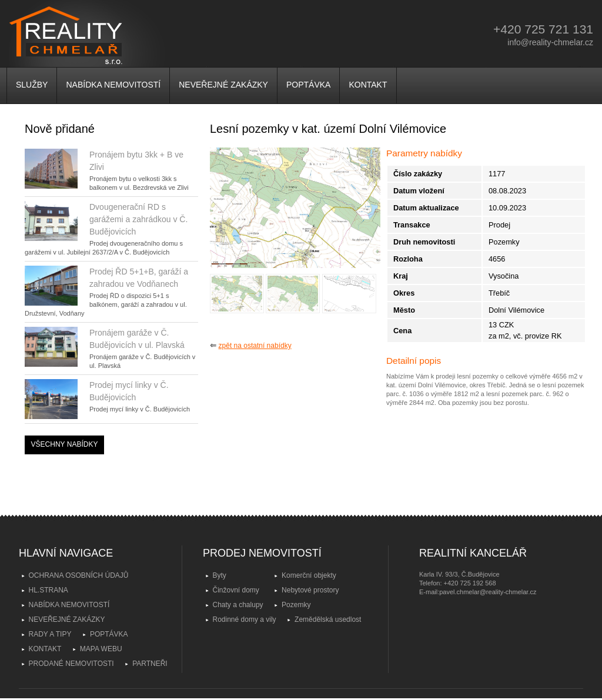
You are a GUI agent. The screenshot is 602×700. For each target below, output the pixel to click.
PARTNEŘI (150, 664)
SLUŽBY (32, 85)
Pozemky (296, 605)
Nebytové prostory (310, 590)
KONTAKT (368, 85)
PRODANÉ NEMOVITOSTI (71, 664)
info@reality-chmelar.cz (550, 42)
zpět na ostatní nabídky (255, 346)
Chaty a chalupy (238, 605)
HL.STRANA (49, 590)
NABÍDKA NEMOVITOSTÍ (113, 85)
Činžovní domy (236, 590)
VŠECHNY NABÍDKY (65, 444)
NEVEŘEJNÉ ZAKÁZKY (223, 85)
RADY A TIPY (50, 634)
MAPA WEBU (101, 649)
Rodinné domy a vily (245, 619)
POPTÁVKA (308, 85)
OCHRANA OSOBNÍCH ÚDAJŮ (79, 575)
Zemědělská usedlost (328, 619)
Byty (220, 575)
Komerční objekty (309, 575)
